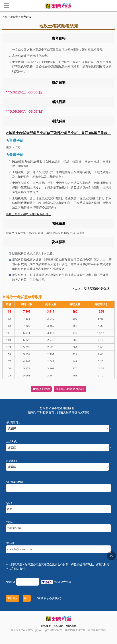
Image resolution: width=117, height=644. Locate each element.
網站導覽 (71, 626)
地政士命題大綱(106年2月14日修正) (29, 214)
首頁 (5, 17)
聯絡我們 (46, 626)
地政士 (14, 17)
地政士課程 (41, 389)
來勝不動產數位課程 (70, 389)
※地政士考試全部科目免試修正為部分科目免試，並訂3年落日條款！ (58, 133)
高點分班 (59, 626)
